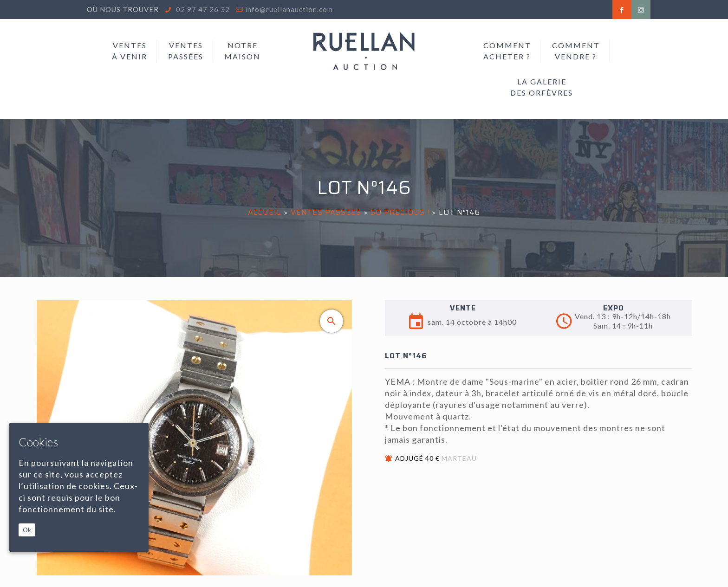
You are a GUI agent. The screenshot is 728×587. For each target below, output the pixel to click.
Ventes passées (326, 212)
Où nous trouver (123, 9)
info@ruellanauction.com (289, 9)
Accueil (265, 212)
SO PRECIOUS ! (400, 212)
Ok (27, 530)
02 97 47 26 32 (202, 9)
